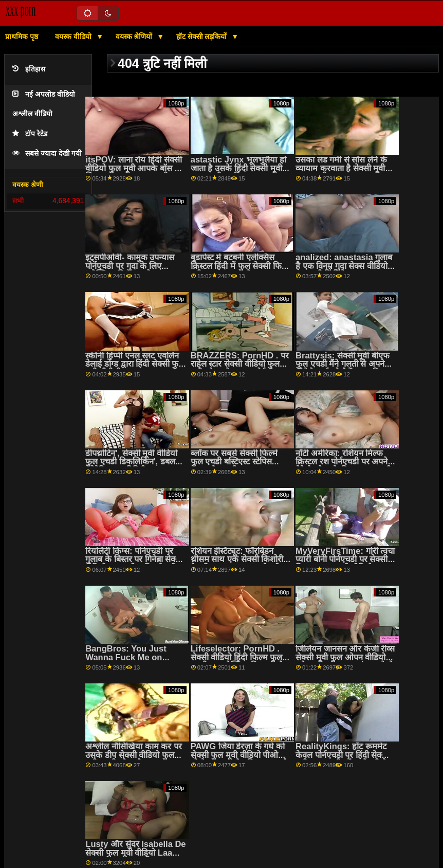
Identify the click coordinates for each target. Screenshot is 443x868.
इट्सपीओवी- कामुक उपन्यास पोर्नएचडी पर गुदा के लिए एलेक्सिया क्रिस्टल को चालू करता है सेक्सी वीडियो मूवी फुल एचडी (135, 270)
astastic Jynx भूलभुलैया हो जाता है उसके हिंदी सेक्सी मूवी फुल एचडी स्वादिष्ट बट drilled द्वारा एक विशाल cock (238, 173)
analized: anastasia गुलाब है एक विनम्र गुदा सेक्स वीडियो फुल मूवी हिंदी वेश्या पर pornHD (344, 270)
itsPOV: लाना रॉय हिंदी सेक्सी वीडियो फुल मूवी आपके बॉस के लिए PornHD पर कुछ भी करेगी (133, 173)
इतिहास (29, 69)
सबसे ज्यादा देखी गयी (47, 153)
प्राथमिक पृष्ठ (22, 37)
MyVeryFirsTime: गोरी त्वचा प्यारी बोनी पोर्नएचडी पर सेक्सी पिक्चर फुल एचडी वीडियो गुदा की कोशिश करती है (345, 564)
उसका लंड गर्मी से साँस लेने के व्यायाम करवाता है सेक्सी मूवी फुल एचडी (341, 168)
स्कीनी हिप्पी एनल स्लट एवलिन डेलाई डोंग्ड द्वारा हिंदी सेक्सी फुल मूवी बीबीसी (135, 364)
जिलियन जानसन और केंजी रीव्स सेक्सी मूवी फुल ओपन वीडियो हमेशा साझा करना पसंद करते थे (345, 657)
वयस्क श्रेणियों (135, 37)
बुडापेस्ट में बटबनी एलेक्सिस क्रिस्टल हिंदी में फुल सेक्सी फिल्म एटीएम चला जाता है (241, 266)
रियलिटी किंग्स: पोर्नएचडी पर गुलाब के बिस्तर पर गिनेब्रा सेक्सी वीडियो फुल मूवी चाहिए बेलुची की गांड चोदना (134, 564)
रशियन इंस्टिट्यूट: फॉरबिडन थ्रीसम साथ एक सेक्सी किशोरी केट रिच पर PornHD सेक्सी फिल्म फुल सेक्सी (237, 564)
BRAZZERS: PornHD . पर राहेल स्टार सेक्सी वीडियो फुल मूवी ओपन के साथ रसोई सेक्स (240, 364)
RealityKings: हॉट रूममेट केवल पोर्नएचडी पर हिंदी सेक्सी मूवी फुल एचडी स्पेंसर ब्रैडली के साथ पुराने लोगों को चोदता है (342, 759)
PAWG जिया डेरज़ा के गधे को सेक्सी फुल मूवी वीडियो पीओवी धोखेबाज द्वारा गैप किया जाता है (239, 755)
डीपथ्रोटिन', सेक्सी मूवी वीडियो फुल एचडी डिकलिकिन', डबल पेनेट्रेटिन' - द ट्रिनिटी (131, 462)
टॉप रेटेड (30, 134)
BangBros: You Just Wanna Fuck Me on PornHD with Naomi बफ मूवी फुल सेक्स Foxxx (132, 662)
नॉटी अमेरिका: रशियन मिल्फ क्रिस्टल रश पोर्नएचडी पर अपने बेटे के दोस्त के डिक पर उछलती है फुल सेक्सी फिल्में (343, 466)
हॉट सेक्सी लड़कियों (203, 37)
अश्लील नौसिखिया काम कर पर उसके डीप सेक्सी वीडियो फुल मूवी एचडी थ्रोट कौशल (133, 755)
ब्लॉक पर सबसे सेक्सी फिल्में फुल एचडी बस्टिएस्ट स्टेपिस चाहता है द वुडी (234, 462)
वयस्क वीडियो (74, 37)
